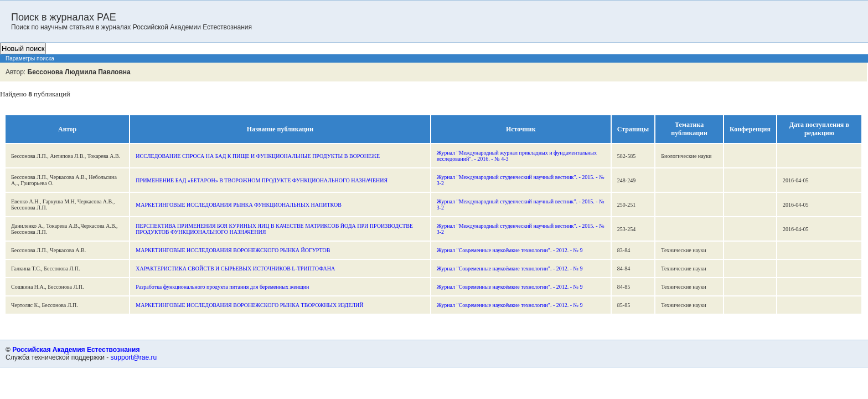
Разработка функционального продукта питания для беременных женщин (222, 287)
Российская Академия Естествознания (76, 350)
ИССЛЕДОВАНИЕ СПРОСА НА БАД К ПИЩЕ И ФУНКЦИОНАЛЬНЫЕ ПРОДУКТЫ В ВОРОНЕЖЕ (258, 156)
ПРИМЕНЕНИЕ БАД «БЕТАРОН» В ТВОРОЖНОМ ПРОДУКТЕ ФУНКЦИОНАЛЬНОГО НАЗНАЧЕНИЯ (262, 180)
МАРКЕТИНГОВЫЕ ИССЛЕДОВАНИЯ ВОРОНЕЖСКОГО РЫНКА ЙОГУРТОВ (233, 250)
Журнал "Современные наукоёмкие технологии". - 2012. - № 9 (510, 250)
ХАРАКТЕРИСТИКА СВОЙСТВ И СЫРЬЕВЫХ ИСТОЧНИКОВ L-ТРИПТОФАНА (235, 268)
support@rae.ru (134, 357)
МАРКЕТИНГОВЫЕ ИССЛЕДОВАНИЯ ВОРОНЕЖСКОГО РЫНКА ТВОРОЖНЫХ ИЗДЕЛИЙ (249, 305)
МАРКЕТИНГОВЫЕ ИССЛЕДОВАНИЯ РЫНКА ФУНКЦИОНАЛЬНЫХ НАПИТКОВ (239, 205)
